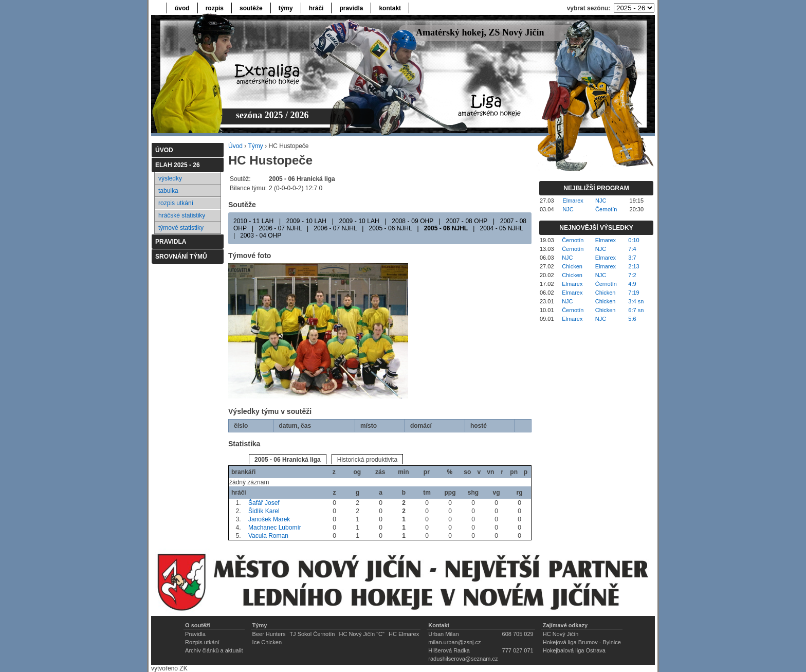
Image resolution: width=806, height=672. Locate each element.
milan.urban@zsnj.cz (454, 642)
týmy (286, 8)
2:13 (634, 266)
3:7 (632, 258)
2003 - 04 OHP (261, 235)
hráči (316, 8)
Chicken (572, 266)
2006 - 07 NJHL (280, 228)
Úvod (235, 146)
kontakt (390, 8)
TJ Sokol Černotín (312, 634)
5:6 (632, 319)
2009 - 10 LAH (306, 221)
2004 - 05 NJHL (502, 228)
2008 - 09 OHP (413, 221)
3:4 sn (636, 301)
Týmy (255, 146)
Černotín (606, 209)
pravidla (351, 8)
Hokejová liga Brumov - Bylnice (582, 642)
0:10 (634, 240)
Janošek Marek (269, 519)
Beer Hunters (269, 634)
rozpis (215, 8)
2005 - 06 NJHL (391, 228)
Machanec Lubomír (275, 528)
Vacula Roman (268, 536)
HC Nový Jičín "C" (362, 634)
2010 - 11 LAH (253, 221)
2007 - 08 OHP (467, 221)
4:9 (632, 284)
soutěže (251, 8)
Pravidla (195, 634)
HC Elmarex (404, 634)
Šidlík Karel (264, 511)
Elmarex (573, 201)
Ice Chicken (267, 642)
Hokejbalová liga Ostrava (574, 650)
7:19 (634, 293)
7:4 (632, 249)
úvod (182, 8)
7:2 (632, 275)
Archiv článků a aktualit (214, 650)
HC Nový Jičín (561, 634)
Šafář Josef (264, 503)
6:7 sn (636, 310)
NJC (601, 201)
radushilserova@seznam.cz (463, 659)
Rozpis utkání (202, 642)
